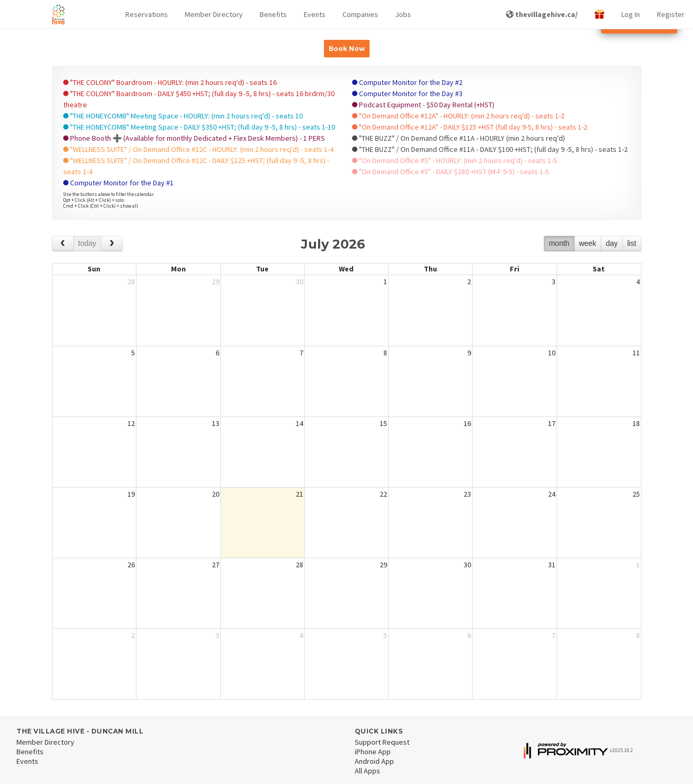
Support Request (382, 742)
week (588, 243)
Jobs (403, 14)
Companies (360, 14)
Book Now (347, 49)
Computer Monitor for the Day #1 (118, 183)
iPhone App (373, 752)
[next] (112, 244)
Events (315, 14)
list (632, 243)
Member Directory (214, 14)
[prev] (63, 244)
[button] (147, 15)
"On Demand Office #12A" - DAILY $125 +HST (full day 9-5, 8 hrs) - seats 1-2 (470, 127)
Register (671, 14)
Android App (374, 761)
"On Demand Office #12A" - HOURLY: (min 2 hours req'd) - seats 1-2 (458, 116)
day (612, 243)
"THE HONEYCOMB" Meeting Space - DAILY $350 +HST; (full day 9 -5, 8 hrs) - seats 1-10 (199, 127)
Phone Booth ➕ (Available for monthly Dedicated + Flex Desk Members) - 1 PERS (194, 138)
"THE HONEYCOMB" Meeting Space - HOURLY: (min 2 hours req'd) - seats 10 (183, 116)
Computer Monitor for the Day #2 (407, 82)
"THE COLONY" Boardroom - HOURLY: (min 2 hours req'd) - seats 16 (170, 82)
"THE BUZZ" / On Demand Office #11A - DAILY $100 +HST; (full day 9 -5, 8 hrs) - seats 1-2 (490, 149)
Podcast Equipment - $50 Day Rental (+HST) (423, 105)
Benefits (273, 14)
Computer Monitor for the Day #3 (407, 93)
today (87, 243)
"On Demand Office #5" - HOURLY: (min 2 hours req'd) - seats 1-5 (455, 160)
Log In (631, 14)
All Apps (367, 771)
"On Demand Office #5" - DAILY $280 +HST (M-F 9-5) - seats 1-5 (451, 172)
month (559, 243)
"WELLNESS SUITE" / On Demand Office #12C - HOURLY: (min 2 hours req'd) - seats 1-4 (198, 149)
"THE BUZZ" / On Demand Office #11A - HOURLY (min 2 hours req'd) (459, 138)
